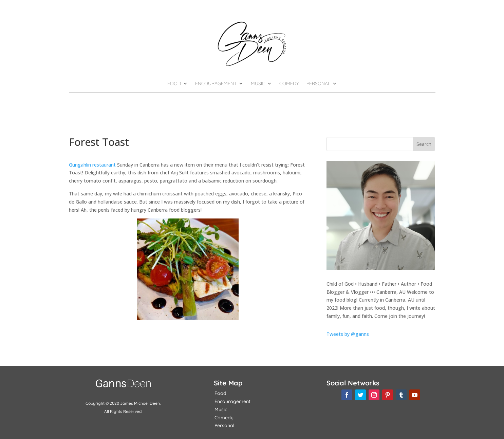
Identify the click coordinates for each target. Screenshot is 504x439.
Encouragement (216, 84)
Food (174, 84)
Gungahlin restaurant (92, 165)
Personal (318, 84)
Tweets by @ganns (348, 334)
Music (258, 84)
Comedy (289, 84)
